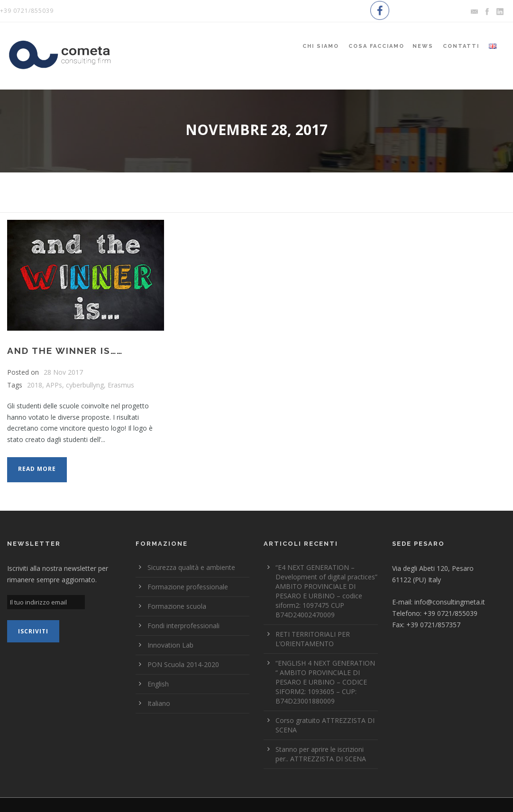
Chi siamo (321, 46)
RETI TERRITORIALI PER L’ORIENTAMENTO (313, 639)
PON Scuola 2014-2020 (183, 664)
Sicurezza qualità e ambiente (191, 567)
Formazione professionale (188, 587)
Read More (37, 469)
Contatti (461, 46)
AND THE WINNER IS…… (65, 351)
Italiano (159, 703)
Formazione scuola (177, 606)
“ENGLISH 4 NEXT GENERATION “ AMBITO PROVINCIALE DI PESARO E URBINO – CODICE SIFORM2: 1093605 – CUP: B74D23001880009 (325, 682)
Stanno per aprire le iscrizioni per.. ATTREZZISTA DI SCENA (321, 754)
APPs (54, 385)
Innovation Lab (170, 645)
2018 (35, 385)
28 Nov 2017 (63, 372)
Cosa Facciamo (376, 46)
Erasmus (121, 385)
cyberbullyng (85, 385)
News (423, 46)
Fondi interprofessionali (183, 626)
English (158, 684)
